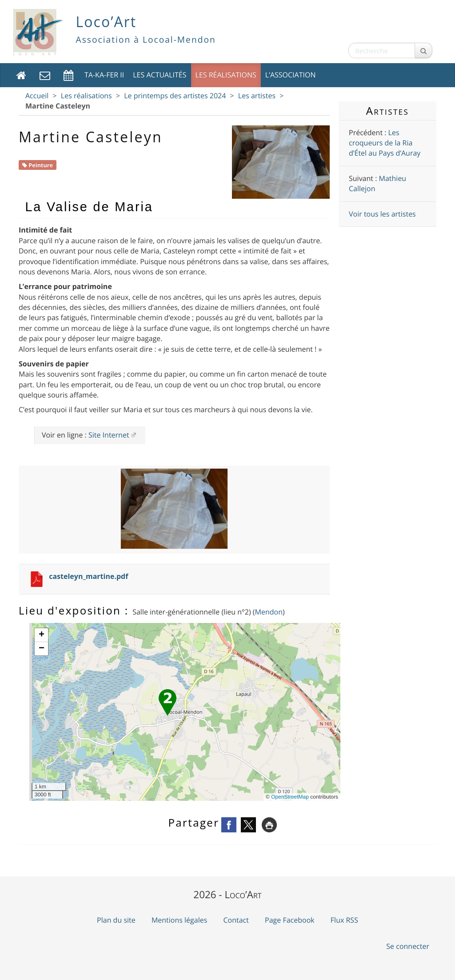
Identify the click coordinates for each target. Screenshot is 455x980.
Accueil (37, 96)
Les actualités (160, 75)
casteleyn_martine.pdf (88, 576)
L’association (291, 75)
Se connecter (408, 946)
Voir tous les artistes (382, 214)
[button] (168, 703)
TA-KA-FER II (104, 75)
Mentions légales (179, 920)
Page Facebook (290, 920)
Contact (236, 920)
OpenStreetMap (290, 797)
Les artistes (257, 96)
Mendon (269, 612)
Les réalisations (226, 75)
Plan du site (116, 920)
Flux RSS (344, 920)
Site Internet (109, 435)
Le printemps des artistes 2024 (175, 96)
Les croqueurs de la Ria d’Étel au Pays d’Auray (385, 143)
